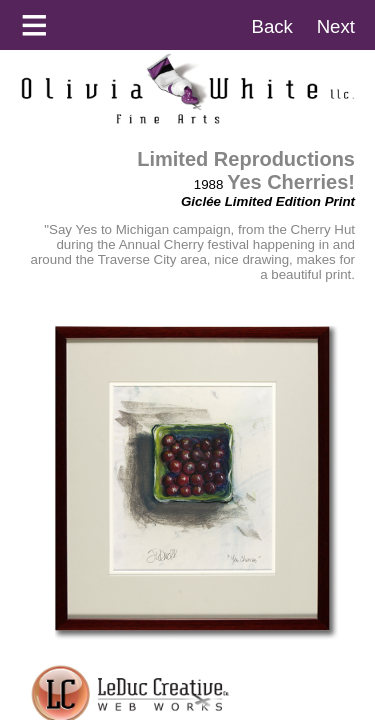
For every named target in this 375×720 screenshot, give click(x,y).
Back (271, 26)
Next (336, 26)
